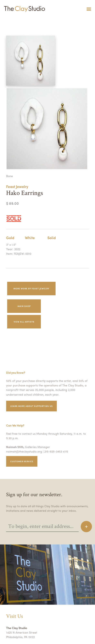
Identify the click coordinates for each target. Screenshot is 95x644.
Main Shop (24, 306)
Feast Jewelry (18, 186)
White (30, 238)
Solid (51, 238)
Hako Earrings (6, 19)
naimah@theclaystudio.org (23, 451)
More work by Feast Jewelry (33, 288)
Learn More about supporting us (33, 406)
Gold (10, 238)
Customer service (22, 461)
